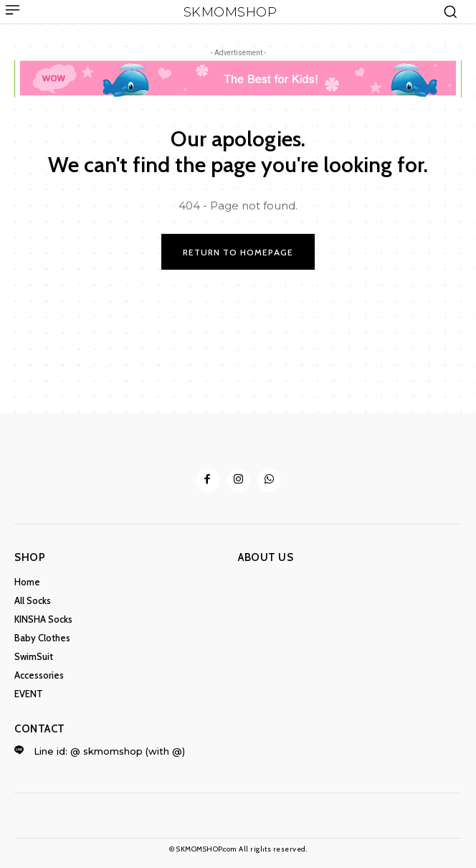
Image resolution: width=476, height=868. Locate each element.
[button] (450, 11)
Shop (30, 557)
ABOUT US (266, 557)
